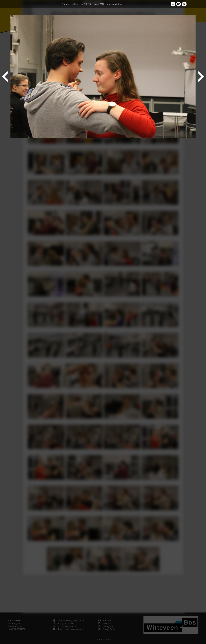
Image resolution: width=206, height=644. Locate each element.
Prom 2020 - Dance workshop (108, 4)
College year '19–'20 (81, 4)
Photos (65, 4)
